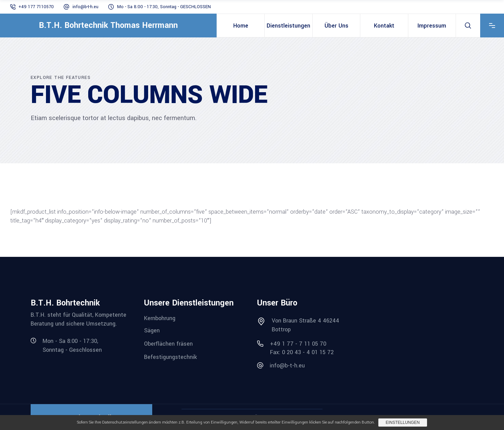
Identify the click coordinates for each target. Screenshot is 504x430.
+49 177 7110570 (36, 7)
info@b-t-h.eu (85, 7)
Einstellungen (403, 423)
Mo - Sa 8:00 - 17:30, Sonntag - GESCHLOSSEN (164, 7)
